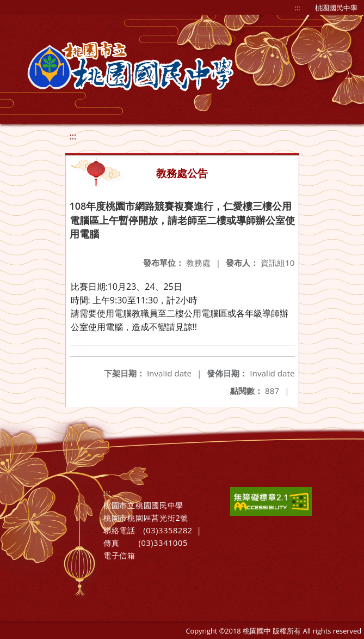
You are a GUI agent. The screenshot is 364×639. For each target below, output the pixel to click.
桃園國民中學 (336, 8)
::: (298, 8)
